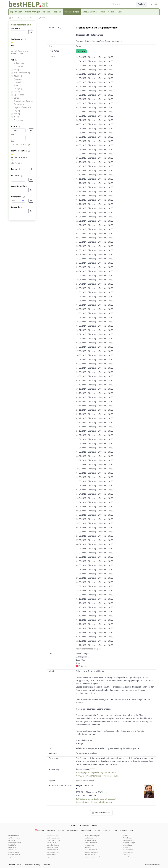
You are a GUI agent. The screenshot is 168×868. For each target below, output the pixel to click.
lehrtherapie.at (52, 855)
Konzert (17, 82)
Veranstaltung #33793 (37, 18)
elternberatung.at (14, 855)
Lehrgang (18, 88)
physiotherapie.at (91, 850)
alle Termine (17, 163)
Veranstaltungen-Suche (22, 25)
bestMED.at (12, 847)
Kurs (16, 85)
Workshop (18, 120)
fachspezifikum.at (53, 836)
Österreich (40, 831)
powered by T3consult (152, 865)
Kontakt (95, 825)
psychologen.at (90, 855)
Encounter (18, 66)
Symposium (19, 104)
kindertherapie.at (52, 847)
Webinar (18, 117)
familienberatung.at (53, 838)
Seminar (18, 98)
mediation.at (89, 838)
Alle (13, 46)
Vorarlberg (123, 831)
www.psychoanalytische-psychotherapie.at (97, 776)
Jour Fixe (18, 76)
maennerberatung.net (92, 836)
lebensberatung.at (53, 852)
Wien (132, 831)
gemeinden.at (51, 843)
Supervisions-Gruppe (23, 101)
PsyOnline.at (127, 838)
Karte (105, 792)
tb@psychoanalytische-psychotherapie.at (96, 773)
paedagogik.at (90, 845)
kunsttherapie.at (52, 850)
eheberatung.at (14, 852)
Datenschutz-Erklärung (32, 865)
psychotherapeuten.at (92, 857)
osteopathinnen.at (91, 843)
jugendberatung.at (53, 845)
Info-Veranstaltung (22, 73)
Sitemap (74, 825)
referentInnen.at (128, 840)
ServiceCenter (84, 825)
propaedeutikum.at (91, 852)
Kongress (18, 79)
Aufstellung (19, 63)
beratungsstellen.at (15, 843)
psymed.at (127, 836)
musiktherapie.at (90, 840)
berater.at (12, 840)
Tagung (17, 111)
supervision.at (128, 850)
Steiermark (107, 831)
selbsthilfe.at (127, 845)
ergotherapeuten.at (15, 857)
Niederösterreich (73, 831)
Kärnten (61, 831)
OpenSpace (19, 95)
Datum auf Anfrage (20, 145)
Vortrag (17, 114)
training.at (126, 855)
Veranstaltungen (18, 18)
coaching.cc (12, 850)
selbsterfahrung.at (129, 843)
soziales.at (126, 847)
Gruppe (27, 18)
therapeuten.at (128, 852)
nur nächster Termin (20, 157)
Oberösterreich (86, 831)
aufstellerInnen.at (14, 838)
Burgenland (51, 831)
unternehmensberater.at (131, 857)
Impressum (47, 865)
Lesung (17, 92)
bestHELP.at (12, 845)
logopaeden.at (52, 857)
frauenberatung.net (53, 840)
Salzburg (97, 831)
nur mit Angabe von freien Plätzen (20, 52)
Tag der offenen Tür (22, 107)
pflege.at (88, 847)
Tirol (115, 831)
